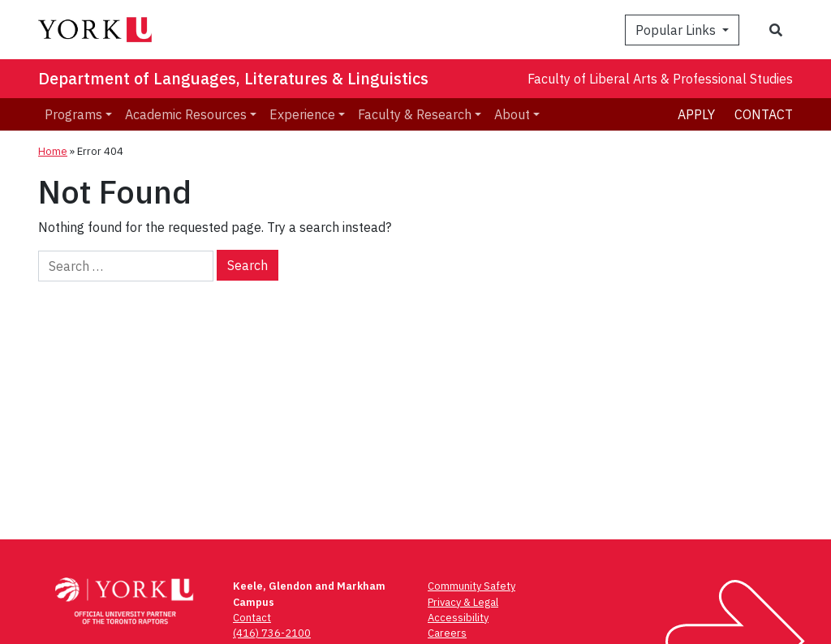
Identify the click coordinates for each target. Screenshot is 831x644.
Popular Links (677, 30)
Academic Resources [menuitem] (186, 114)
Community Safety (471, 586)
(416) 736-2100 (272, 633)
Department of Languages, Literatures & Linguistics (233, 78)
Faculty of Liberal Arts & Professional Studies (660, 79)
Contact (764, 114)
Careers (447, 633)
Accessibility (458, 618)
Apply (696, 114)
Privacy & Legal (463, 602)
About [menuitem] (512, 114)
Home (53, 151)
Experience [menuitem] (302, 114)
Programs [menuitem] (73, 114)
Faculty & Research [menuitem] (415, 114)
